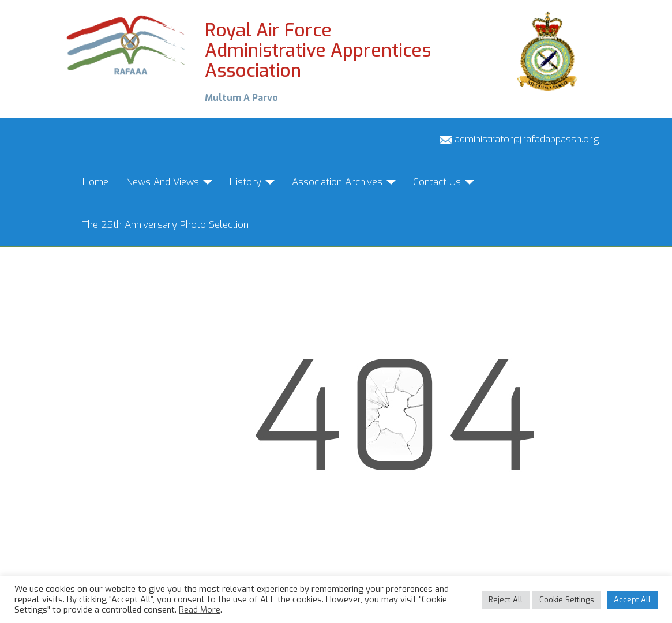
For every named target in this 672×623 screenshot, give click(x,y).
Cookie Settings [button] (567, 600)
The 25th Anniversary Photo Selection (166, 225)
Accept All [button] (632, 600)
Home (95, 182)
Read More (200, 610)
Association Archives (344, 182)
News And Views (169, 182)
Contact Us (444, 182)
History (252, 182)
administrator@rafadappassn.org (519, 139)
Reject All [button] (506, 600)
